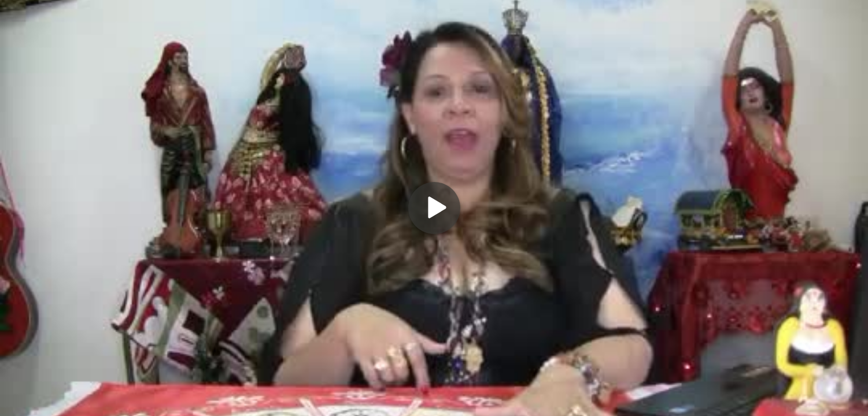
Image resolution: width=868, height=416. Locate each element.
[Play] (434, 208)
